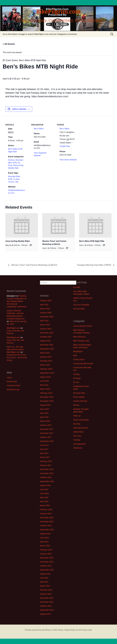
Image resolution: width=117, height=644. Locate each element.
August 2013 (45, 614)
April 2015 (44, 542)
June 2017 (44, 445)
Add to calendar (19, 109)
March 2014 (45, 586)
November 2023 (47, 333)
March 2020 (45, 365)
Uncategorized (79, 444)
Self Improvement (81, 428)
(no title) (77, 287)
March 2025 (45, 309)
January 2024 (46, 329)
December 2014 (47, 558)
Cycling (76, 374)
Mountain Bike (14, 176)
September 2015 (47, 530)
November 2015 (47, 522)
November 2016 (47, 473)
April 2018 (44, 417)
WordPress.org (13, 390)
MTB (15, 163)
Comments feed (13, 385)
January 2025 (46, 313)
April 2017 (44, 453)
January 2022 (46, 357)
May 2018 (44, 413)
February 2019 (46, 393)
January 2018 (46, 425)
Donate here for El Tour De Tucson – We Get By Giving (17, 357)
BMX (75, 355)
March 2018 (45, 421)
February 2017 (46, 461)
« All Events (9, 44)
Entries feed (12, 381)
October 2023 (46, 337)
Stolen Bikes (78, 432)
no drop (16, 179)
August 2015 (45, 534)
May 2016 (44, 497)
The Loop (77, 436)
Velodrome (78, 448)
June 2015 (44, 538)
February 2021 (46, 361)
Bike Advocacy (79, 337)
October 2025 (46, 301)
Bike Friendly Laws (81, 341)
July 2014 (44, 578)
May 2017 (44, 449)
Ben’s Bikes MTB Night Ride (92, 241)
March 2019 (45, 389)
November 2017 (47, 433)
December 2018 (47, 397)
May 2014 (44, 582)
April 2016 (44, 501)
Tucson (11, 182)
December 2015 (47, 518)
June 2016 (44, 493)
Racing (76, 405)
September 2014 (47, 570)
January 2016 (46, 514)
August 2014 (45, 574)
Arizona (11, 160)
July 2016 (44, 489)
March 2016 (45, 506)
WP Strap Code (85, 630)
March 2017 (45, 457)
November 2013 (47, 602)
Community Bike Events (83, 364)
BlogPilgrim (78, 351)
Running (77, 424)
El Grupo (77, 378)
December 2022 (47, 345)
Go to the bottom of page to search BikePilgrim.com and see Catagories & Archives (40, 34)
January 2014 (46, 594)
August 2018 (45, 405)
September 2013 (47, 610)
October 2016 (46, 477)
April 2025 (44, 305)
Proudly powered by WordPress (38, 630)
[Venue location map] (97, 134)
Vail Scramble (79, 309)
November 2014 (47, 562)
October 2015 (46, 526)
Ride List (77, 416)
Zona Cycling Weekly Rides (18, 241)
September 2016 (47, 481)
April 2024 (44, 321)
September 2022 (47, 349)
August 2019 (45, 377)
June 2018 (44, 409)
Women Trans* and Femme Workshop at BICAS (34, 265)
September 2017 (47, 441)
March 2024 (45, 325)
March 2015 (45, 546)
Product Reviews (80, 401)
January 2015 (46, 554)
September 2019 (47, 373)
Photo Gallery (79, 397)
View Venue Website (68, 160)
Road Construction (81, 420)
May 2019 (44, 385)
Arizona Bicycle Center (83, 326)
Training (77, 440)
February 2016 (46, 510)
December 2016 (47, 469)
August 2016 (45, 485)
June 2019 (44, 381)
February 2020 (46, 369)
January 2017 (46, 465)
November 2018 (47, 401)
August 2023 (45, 341)
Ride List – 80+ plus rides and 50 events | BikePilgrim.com (15, 349)
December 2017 (47, 429)
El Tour (76, 382)
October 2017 (46, 437)
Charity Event (79, 360)
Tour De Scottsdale (81, 305)
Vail (17, 182)
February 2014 (46, 590)
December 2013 (47, 598)
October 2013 (46, 606)
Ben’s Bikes (39, 129)
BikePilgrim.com (13, 328)
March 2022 (45, 353)
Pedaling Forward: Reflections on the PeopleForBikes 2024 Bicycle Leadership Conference (17, 301)
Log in (9, 377)
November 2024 (47, 317)
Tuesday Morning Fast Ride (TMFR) (94, 265)
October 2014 (46, 566)
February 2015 (46, 550)
